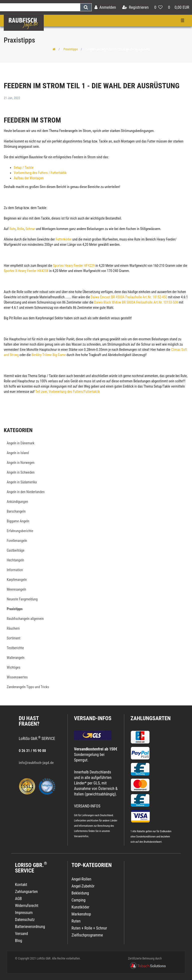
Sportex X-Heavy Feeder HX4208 (26, 271)
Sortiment (13, 638)
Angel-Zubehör (83, 886)
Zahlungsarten (150, 718)
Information (15, 570)
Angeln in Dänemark (21, 443)
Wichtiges (13, 667)
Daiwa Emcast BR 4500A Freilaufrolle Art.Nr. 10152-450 (129, 297)
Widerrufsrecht (27, 906)
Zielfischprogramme (87, 935)
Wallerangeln (16, 658)
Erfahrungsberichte (20, 531)
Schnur (31, 229)
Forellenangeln (17, 541)
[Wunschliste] (158, 7)
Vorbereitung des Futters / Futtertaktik (40, 173)
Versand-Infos (81, 836)
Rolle (20, 229)
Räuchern (13, 628)
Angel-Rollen (81, 879)
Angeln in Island (18, 453)
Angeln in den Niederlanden (26, 492)
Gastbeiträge (16, 550)
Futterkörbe (64, 239)
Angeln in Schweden (21, 472)
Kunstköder (80, 907)
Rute (12, 229)
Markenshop (81, 914)
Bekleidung (80, 893)
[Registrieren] (135, 7)
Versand (21, 934)
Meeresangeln (16, 589)
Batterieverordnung (30, 927)
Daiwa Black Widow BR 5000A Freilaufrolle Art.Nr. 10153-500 (136, 302)
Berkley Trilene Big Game (49, 355)
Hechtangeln (15, 560)
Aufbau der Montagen (29, 178)
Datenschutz (25, 920)
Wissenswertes (17, 677)
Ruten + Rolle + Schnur (89, 928)
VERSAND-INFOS (93, 718)
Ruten (76, 921)
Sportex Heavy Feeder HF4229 (73, 266)
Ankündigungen (17, 502)
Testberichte (15, 648)
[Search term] (40, 7)
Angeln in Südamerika (22, 482)
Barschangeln (16, 511)
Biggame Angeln (18, 521)
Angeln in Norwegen (21, 463)
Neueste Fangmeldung (22, 599)
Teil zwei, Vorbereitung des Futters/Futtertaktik (68, 392)
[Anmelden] (105, 7)
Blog (18, 941)
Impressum (24, 913)
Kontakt (21, 885)
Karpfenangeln (17, 580)
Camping (78, 900)
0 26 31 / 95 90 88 (32, 751)
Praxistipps (71, 49)
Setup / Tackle (24, 168)
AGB (18, 899)
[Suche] (86, 7)
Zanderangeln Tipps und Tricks (28, 687)
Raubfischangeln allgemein (25, 619)
